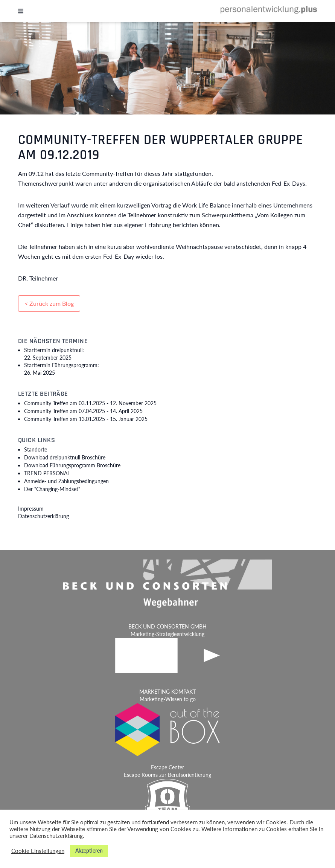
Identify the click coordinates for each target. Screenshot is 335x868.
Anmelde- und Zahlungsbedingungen (66, 481)
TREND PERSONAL (47, 473)
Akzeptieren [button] (89, 850)
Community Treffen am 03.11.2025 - (90, 403)
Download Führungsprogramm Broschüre (72, 465)
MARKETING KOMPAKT (167, 692)
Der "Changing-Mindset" (52, 489)
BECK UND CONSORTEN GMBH (167, 626)
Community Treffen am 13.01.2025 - (86, 419)
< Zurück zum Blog (49, 303)
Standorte (36, 449)
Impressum (31, 509)
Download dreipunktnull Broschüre (65, 457)
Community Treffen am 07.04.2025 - (83, 411)
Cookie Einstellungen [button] (38, 851)
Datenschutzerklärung (43, 516)
